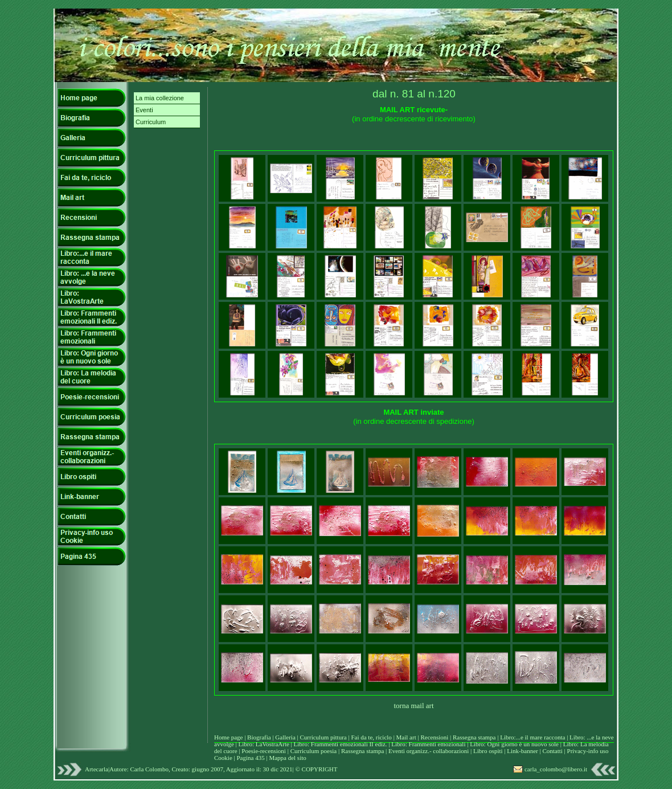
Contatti (553, 751)
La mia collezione (160, 98)
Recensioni (435, 737)
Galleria (286, 737)
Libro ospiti (489, 751)
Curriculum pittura (324, 737)
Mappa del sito (287, 758)
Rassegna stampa (475, 737)
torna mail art (413, 706)
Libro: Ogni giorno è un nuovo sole (515, 744)
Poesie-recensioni (264, 751)
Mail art (406, 737)
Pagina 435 (250, 758)
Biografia (260, 737)
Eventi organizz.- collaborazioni (429, 751)
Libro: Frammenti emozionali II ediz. (341, 744)
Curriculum (151, 122)
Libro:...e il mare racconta (532, 737)
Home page (228, 737)
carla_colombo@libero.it (556, 769)
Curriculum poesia (314, 751)
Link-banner (523, 751)
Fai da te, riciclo (372, 737)
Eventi (144, 110)
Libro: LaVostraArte (265, 744)
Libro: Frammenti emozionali (428, 744)
